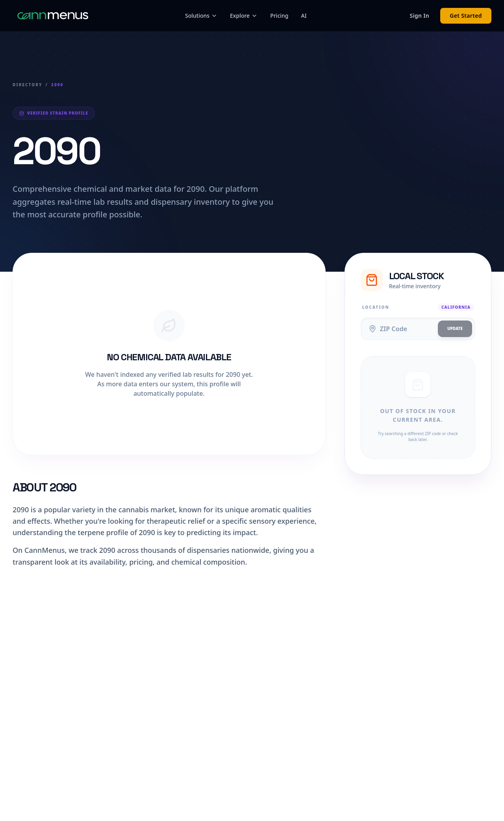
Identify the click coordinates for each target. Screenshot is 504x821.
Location (376, 307)
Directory (28, 85)
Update (455, 328)
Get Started (466, 16)
